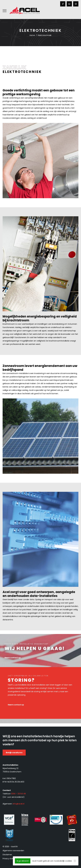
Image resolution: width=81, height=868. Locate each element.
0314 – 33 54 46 (18, 794)
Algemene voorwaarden (13, 851)
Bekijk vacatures (14, 753)
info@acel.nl (19, 804)
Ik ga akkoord (23, 861)
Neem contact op (16, 705)
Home (32, 35)
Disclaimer (7, 855)
